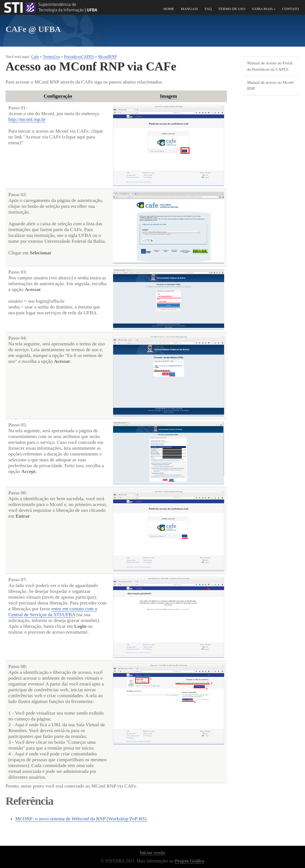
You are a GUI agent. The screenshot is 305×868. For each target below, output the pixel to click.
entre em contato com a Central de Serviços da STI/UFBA (53, 612)
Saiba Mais (264, 9)
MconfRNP (107, 57)
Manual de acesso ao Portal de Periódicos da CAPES (270, 66)
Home (169, 9)
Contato (291, 9)
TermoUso (51, 57)
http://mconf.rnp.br (27, 119)
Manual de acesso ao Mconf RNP (270, 85)
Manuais (189, 9)
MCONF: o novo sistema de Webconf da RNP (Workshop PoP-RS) (81, 819)
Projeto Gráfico (189, 861)
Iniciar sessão (153, 853)
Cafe (35, 57)
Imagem (169, 96)
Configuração (58, 96)
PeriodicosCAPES (79, 57)
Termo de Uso (232, 9)
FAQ (208, 9)
